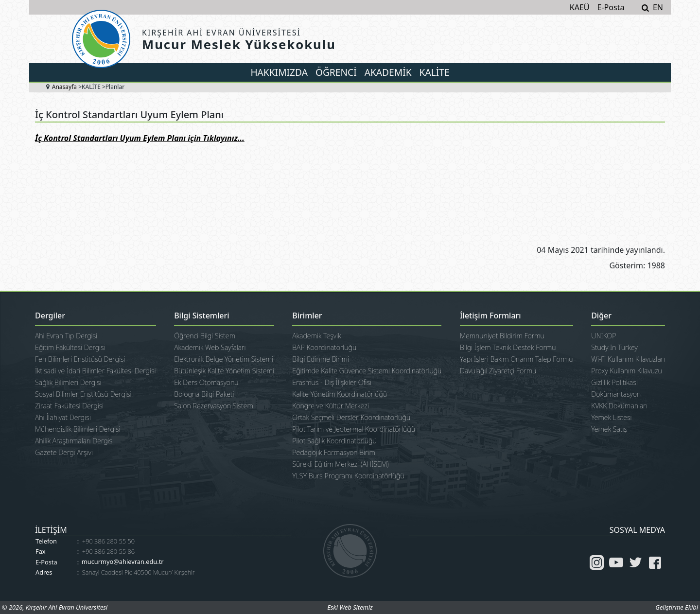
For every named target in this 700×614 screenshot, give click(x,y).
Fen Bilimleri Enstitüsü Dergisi (80, 359)
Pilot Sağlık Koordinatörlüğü (334, 441)
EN (658, 7)
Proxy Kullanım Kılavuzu (627, 371)
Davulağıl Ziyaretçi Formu (498, 371)
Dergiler (50, 316)
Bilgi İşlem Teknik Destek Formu (508, 347)
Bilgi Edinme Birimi (321, 359)
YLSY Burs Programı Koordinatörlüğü (348, 476)
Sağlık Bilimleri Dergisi (68, 382)
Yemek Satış (609, 429)
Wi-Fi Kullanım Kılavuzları (628, 359)
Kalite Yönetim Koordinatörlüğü (340, 394)
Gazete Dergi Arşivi (64, 452)
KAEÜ (580, 7)
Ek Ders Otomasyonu (206, 382)
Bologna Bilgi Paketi (204, 394)
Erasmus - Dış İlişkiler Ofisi (332, 382)
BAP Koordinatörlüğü (324, 347)
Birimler (307, 316)
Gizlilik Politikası (614, 382)
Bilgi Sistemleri (201, 316)
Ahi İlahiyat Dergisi (63, 417)
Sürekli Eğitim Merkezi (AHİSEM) (340, 464)
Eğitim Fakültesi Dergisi (70, 347)
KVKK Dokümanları (619, 406)
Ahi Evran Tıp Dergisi (66, 336)
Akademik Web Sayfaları (210, 347)
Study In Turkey (614, 347)
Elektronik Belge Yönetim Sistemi (224, 359)
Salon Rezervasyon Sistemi (214, 406)
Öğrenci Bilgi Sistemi (205, 336)
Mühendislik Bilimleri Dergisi (78, 429)
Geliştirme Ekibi (677, 607)
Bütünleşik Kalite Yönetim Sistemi (224, 371)
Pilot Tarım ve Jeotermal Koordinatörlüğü (354, 429)
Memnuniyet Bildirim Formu (502, 336)
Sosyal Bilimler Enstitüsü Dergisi (83, 394)
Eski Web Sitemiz (350, 607)
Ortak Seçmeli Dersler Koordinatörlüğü (351, 417)
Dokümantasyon (616, 394)
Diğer (601, 316)
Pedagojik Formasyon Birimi (334, 452)
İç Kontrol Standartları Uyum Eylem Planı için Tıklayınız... (140, 138)
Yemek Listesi (611, 417)
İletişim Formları (490, 316)
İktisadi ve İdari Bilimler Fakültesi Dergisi (96, 371)
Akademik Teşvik (316, 336)
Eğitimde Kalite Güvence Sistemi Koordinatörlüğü (367, 371)
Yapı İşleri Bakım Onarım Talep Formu (516, 359)
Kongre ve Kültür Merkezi (330, 406)
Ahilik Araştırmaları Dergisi (74, 441)
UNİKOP (604, 336)
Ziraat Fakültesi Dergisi (69, 406)
